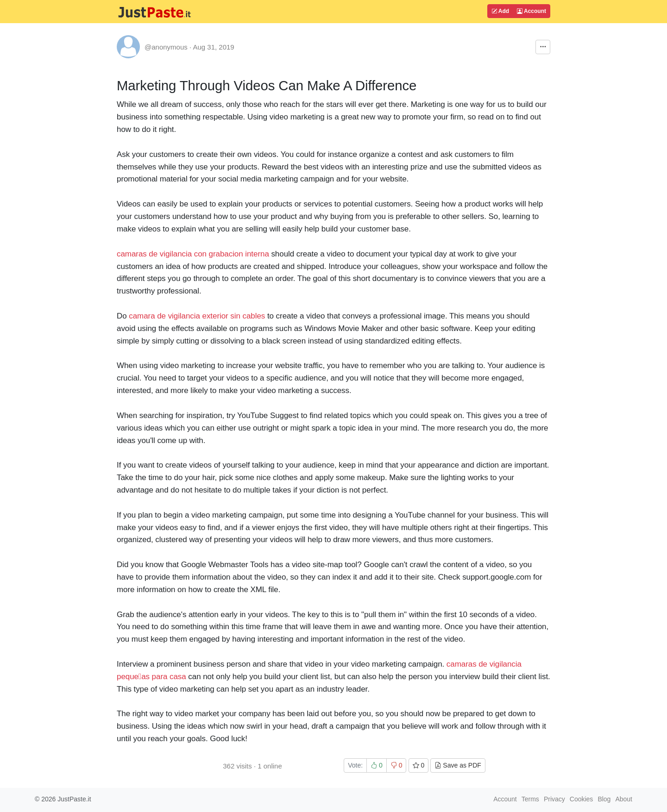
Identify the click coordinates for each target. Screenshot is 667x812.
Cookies (582, 799)
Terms (530, 799)
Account (532, 11)
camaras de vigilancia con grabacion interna (193, 254)
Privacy (554, 799)
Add (500, 11)
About (624, 799)
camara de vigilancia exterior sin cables (197, 316)
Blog (604, 799)
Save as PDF (458, 765)
